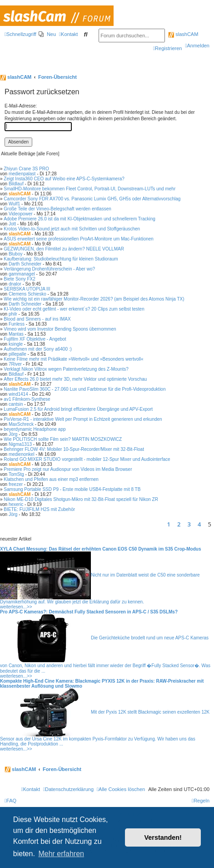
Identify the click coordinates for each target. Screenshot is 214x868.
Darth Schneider (25, 264)
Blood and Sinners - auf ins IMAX (37, 319)
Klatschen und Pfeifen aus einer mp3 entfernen (51, 479)
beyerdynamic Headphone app (35, 429)
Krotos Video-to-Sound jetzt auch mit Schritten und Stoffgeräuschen (72, 229)
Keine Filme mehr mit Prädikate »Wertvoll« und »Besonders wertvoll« (73, 359)
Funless (17, 324)
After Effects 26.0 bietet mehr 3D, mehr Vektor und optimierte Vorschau (75, 379)
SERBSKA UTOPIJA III (27, 289)
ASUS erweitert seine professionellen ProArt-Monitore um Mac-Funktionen (79, 239)
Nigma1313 (20, 444)
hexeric (16, 504)
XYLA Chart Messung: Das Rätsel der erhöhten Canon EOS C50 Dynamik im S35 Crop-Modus (101, 549)
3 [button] (189, 524)
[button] (161, 524)
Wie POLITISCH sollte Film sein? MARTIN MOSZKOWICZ (63, 439)
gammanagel (22, 274)
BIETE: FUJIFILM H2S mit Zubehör (39, 509)
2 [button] (179, 524)
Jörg (13, 434)
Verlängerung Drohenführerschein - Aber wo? (49, 269)
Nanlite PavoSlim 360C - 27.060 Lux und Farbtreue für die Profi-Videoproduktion (85, 389)
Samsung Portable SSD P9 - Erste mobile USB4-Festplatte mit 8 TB (72, 489)
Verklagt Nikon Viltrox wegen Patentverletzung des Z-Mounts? (66, 369)
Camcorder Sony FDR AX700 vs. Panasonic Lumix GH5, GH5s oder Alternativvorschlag (92, 199)
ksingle (16, 344)
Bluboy (16, 254)
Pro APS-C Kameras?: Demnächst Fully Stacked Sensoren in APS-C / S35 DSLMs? (89, 612)
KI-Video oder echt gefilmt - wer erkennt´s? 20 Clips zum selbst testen (74, 309)
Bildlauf (16, 184)
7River (15, 364)
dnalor (15, 284)
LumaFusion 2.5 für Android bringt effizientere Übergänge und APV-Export (78, 409)
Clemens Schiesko (27, 294)
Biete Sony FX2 (19, 279)
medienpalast (22, 174)
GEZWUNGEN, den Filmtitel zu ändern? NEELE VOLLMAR (64, 249)
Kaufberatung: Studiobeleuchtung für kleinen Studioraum (61, 259)
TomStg (16, 474)
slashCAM (183, 34)
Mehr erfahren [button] (61, 854)
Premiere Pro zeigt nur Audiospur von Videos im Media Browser (68, 469)
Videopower (21, 214)
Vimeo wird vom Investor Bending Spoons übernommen (60, 329)
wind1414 (18, 394)
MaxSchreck (21, 424)
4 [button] (199, 524)
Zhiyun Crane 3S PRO (26, 169)
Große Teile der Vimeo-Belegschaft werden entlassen (57, 209)
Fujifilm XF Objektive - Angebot (35, 339)
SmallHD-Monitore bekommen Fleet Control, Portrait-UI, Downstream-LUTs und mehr (90, 189)
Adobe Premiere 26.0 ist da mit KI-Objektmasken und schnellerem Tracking (80, 219)
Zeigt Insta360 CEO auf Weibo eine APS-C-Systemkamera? (64, 179)
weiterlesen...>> (16, 607)
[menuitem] (47, 34)
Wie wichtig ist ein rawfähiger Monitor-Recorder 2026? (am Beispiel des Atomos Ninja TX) (94, 299)
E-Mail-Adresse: (21, 106)
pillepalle (17, 354)
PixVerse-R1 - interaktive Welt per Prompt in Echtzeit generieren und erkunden (83, 419)
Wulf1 (14, 204)
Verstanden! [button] (163, 837)
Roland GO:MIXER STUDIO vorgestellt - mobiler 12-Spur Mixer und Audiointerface (87, 459)
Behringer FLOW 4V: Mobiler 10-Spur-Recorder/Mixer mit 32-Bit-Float (74, 449)
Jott (12, 224)
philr (13, 314)
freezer (16, 484)
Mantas (16, 334)
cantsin (16, 404)
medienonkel (22, 454)
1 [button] (169, 524)
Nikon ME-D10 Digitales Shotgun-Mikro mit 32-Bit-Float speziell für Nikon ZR (81, 499)
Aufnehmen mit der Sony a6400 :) (38, 349)
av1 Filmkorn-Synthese (27, 399)
